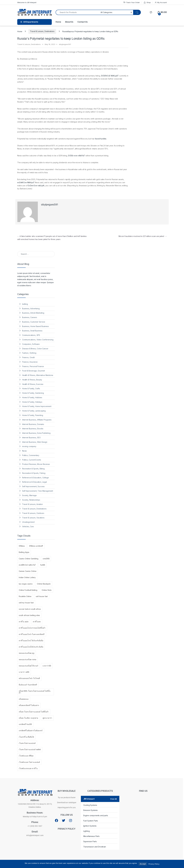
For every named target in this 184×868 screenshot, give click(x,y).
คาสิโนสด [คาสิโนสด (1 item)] (37, 622)
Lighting (87, 831)
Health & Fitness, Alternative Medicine (38, 375)
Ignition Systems (90, 826)
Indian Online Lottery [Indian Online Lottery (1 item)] (27, 577)
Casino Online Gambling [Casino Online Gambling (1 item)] (29, 559)
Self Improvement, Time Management (38, 491)
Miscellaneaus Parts (91, 836)
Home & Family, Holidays (32, 402)
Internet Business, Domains (33, 424)
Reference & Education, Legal (34, 482)
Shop (147, 2)
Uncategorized (28, 522)
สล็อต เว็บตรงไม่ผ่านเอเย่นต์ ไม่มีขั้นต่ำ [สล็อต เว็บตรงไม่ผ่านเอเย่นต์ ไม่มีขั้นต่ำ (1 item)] (34, 712)
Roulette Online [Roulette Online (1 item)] (25, 596)
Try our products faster (67, 797)
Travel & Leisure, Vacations (33, 518)
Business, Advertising (31, 309)
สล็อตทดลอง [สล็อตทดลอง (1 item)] (24, 699)
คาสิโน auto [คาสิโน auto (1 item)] (24, 622)
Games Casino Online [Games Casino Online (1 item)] (28, 571)
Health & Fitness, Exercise (33, 384)
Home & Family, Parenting (33, 415)
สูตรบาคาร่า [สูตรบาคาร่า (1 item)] (47, 718)
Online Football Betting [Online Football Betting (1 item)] (28, 590)
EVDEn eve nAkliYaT (76, 156)
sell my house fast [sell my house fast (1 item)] (26, 603)
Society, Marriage (29, 495)
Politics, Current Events (32, 460)
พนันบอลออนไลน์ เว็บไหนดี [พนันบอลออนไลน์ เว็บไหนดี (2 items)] (29, 678)
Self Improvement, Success (33, 486)
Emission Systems (91, 810)
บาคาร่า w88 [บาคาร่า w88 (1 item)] (24, 672)
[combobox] (77, 12)
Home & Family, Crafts (31, 389)
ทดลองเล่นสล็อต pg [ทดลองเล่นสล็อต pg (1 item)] (27, 653)
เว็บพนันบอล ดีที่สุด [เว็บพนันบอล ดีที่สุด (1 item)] (26, 756)
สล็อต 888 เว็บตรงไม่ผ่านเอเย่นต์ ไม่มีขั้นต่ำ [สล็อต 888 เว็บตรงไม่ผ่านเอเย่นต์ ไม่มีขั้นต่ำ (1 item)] (35, 692)
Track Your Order (132, 2)
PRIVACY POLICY (67, 829)
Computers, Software (31, 344)
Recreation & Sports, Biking (33, 469)
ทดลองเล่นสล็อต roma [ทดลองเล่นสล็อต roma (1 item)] (27, 659)
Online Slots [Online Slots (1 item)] (47, 590)
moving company (29, 446)
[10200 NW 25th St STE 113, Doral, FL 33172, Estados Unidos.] (143, 821)
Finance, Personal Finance (33, 366)
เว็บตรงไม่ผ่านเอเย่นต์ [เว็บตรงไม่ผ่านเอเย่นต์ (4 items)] (27, 743)
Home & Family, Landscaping (34, 411)
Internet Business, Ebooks (33, 429)
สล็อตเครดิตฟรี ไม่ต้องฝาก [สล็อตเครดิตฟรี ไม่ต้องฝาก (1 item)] (29, 705)
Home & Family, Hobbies (32, 397)
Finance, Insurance (30, 362)
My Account (161, 2)
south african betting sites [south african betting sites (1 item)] (29, 615)
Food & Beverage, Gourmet (33, 371)
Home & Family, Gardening (33, 393)
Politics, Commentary (31, 455)
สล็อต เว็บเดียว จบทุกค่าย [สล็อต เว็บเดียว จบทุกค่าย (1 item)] (28, 718)
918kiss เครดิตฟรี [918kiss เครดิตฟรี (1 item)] (36, 546)
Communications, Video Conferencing (38, 340)
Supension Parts (90, 841)
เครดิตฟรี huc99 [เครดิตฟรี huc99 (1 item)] (25, 724)
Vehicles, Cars (28, 526)
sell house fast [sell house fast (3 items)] (42, 596)
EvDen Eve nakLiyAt (36, 186)
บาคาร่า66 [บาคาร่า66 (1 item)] (47, 666)
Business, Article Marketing (33, 313)
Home (58, 22)
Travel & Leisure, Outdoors (33, 513)
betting (25, 304)
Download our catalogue (67, 802)
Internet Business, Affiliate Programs (37, 420)
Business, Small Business (32, 331)
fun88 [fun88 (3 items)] (43, 565)
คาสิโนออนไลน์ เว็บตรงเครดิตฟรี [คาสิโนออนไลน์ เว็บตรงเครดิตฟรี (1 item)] (32, 634)
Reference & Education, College (35, 478)
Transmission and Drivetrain (95, 847)
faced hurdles (101, 139)
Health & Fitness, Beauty (32, 380)
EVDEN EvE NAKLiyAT (110, 76)
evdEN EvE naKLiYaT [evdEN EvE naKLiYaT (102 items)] (27, 565)
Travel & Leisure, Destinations (42, 31)
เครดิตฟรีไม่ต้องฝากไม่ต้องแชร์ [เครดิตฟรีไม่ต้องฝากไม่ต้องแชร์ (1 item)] (31, 730)
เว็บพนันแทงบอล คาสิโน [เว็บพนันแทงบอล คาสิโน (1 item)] (28, 768)
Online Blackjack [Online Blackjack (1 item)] (44, 584)
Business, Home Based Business (35, 326)
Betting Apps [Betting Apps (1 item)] (24, 552)
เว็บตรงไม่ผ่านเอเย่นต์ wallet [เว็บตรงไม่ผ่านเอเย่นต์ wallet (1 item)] (30, 749)
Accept (143, 864)
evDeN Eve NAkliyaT (26, 182)
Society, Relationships (31, 500)
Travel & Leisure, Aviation (32, 504)
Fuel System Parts (91, 821)
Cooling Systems (90, 805)
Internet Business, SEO (31, 438)
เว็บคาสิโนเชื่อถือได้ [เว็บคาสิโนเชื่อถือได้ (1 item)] (26, 737)
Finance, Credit (28, 357)
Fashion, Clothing (29, 353)
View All (113, 799)
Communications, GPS (31, 335)
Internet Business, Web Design (35, 442)
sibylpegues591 (65, 44)
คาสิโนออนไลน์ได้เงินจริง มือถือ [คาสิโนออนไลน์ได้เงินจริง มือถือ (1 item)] (31, 647)
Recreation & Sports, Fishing (34, 473)
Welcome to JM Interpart (27, 2)
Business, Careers (30, 317)
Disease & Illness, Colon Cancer (35, 349)
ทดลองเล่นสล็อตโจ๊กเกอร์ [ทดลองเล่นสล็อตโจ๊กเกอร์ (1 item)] (28, 666)
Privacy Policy (154, 864)
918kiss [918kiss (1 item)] (22, 546)
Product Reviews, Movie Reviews (36, 464)
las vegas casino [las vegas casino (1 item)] (26, 584)
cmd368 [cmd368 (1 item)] (46, 559)
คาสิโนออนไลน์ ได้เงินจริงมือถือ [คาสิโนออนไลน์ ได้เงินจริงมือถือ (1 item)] (31, 641)
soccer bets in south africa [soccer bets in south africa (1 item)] (30, 609)
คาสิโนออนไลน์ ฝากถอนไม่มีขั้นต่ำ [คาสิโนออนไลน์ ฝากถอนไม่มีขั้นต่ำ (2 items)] (32, 628)
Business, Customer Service (34, 322)
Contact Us (83, 22)
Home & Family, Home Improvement (37, 406)
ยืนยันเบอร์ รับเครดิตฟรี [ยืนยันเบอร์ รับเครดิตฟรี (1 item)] (28, 685)
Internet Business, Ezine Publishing (36, 433)
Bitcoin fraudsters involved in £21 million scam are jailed (143, 236)
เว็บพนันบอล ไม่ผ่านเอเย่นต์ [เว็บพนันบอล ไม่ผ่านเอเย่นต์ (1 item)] (29, 762)
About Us (69, 22)
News (24, 451)
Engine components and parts (96, 815)
